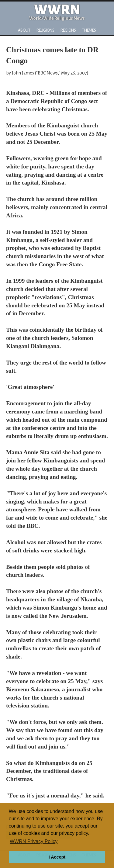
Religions (45, 30)
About (24, 30)
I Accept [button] (57, 857)
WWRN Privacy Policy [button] (34, 841)
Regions (68, 30)
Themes (89, 30)
